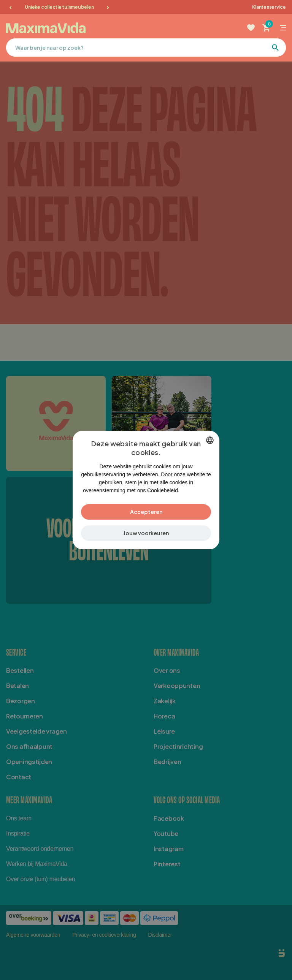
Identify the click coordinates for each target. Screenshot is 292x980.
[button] (146, 537)
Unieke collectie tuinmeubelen (59, 7)
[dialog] (146, 490)
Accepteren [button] (146, 515)
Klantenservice (269, 7)
